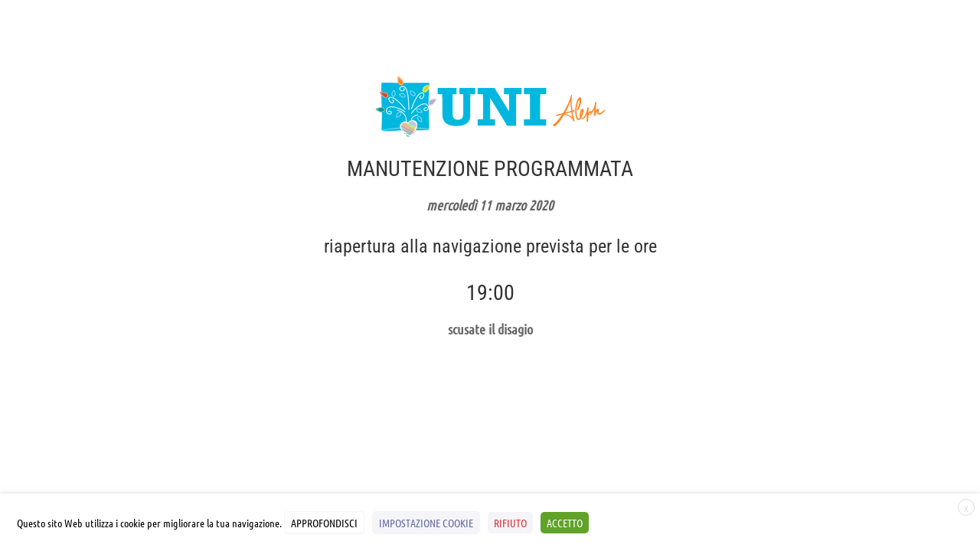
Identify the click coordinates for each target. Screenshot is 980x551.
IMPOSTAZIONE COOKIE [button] (426, 523)
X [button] (966, 508)
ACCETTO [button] (565, 523)
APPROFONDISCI (324, 523)
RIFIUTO (510, 523)
